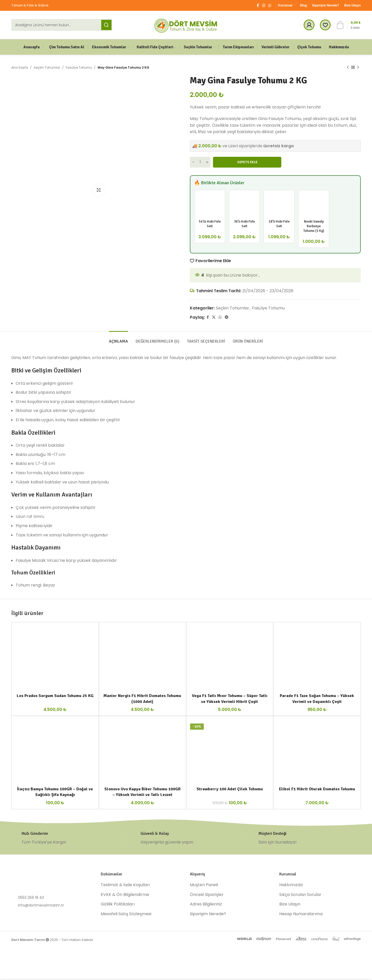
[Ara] (62, 25)
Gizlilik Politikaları (118, 904)
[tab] (118, 339)
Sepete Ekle (247, 162)
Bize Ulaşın (290, 904)
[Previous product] (348, 68)
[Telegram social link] (227, 317)
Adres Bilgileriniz (206, 904)
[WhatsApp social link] (270, 6)
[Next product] (358, 68)
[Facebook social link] (258, 6)
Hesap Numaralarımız (301, 914)
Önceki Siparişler (207, 895)
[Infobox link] (67, 838)
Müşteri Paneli (204, 885)
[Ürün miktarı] (200, 162)
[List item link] (52, 897)
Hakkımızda (291, 885)
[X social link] (214, 317)
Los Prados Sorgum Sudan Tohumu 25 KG (55, 696)
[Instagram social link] (264, 6)
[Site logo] (186, 25)
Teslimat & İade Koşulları (125, 885)
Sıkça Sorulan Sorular (300, 895)
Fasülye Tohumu (79, 67)
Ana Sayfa (20, 67)
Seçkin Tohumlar (47, 67)
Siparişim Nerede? (208, 914)
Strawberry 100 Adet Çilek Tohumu (230, 789)
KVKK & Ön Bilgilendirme (125, 895)
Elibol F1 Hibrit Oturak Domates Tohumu (317, 789)
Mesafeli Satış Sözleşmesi (126, 914)
